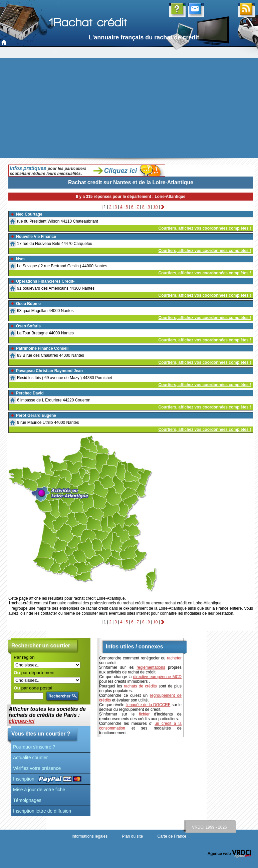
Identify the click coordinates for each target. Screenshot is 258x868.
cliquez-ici (22, 721)
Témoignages (27, 800)
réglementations (151, 667)
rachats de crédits (140, 686)
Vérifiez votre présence (37, 768)
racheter (174, 658)
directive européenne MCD (157, 677)
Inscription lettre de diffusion (42, 811)
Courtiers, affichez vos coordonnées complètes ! (205, 228)
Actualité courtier (30, 758)
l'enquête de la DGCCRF (148, 705)
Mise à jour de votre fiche (39, 790)
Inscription (24, 779)
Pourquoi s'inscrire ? (34, 747)
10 (155, 207)
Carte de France (172, 836)
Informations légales (90, 836)
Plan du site (132, 836)
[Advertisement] (129, 108)
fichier (144, 714)
